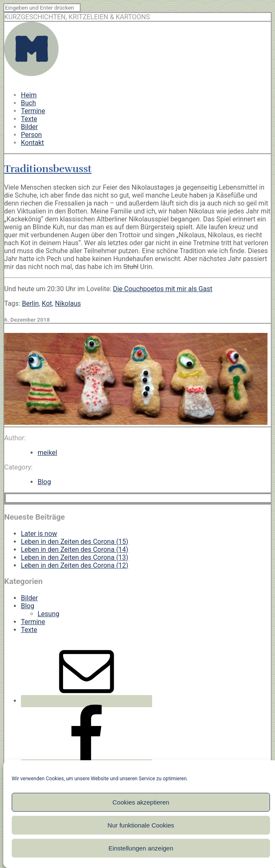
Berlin (30, 303)
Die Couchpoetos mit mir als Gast (163, 289)
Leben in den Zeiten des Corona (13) (75, 557)
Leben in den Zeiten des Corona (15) (75, 542)
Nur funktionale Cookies (141, 825)
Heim (29, 95)
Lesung (48, 614)
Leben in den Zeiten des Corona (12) (75, 565)
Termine (33, 111)
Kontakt (32, 143)
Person (31, 135)
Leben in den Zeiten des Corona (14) (75, 549)
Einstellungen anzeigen (141, 848)
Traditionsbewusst (48, 169)
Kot (47, 303)
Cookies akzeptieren (141, 802)
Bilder (29, 127)
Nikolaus (68, 303)
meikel (47, 453)
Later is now (39, 534)
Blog (44, 482)
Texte (29, 119)
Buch (28, 103)
